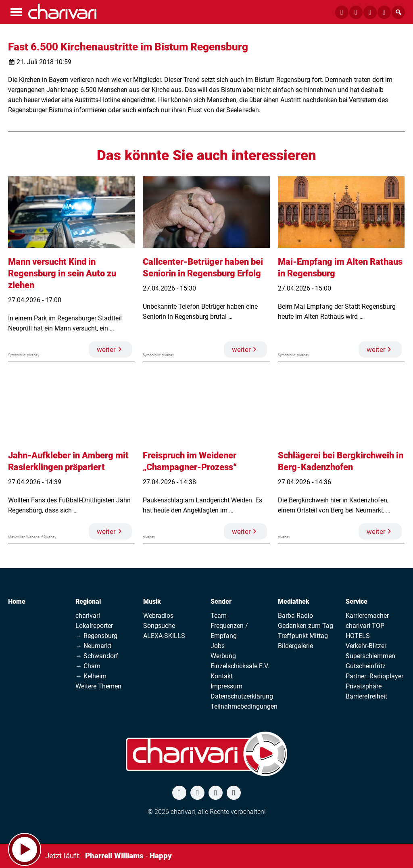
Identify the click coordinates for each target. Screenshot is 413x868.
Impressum (226, 686)
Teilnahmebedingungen (244, 706)
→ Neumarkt (93, 646)
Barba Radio (295, 616)
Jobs (218, 646)
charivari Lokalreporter (94, 621)
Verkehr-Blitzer (366, 646)
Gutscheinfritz (366, 666)
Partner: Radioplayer (374, 676)
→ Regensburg (96, 636)
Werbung (223, 656)
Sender (221, 601)
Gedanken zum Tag (306, 626)
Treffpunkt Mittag (303, 636)
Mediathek (294, 601)
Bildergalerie (295, 646)
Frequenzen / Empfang (229, 631)
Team (219, 616)
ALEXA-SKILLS (164, 636)
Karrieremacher (367, 616)
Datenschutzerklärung (242, 696)
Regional (88, 601)
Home (17, 601)
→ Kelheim (91, 676)
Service (357, 601)
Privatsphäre (364, 686)
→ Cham (88, 666)
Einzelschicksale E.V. (240, 666)
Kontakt (222, 676)
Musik (152, 601)
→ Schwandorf (97, 656)
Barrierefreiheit (366, 696)
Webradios (158, 616)
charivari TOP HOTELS (365, 631)
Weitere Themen (98, 686)
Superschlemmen (370, 656)
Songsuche (159, 626)
